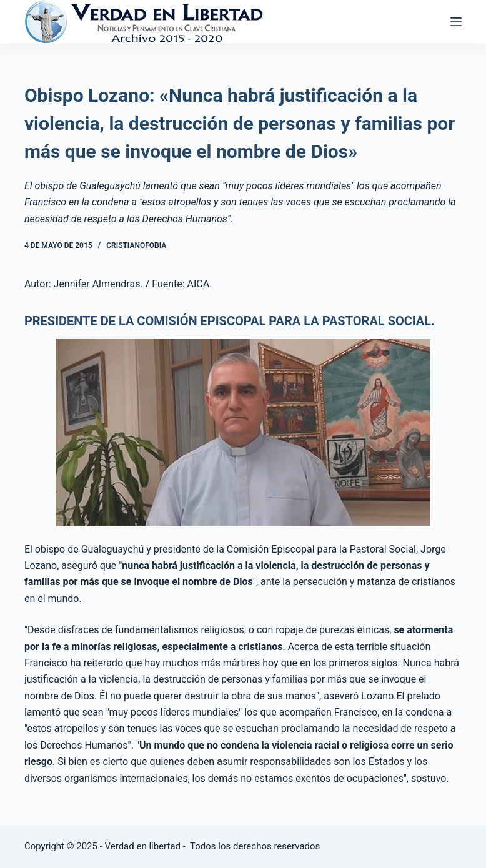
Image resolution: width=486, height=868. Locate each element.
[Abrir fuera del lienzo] (456, 22)
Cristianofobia (136, 245)
